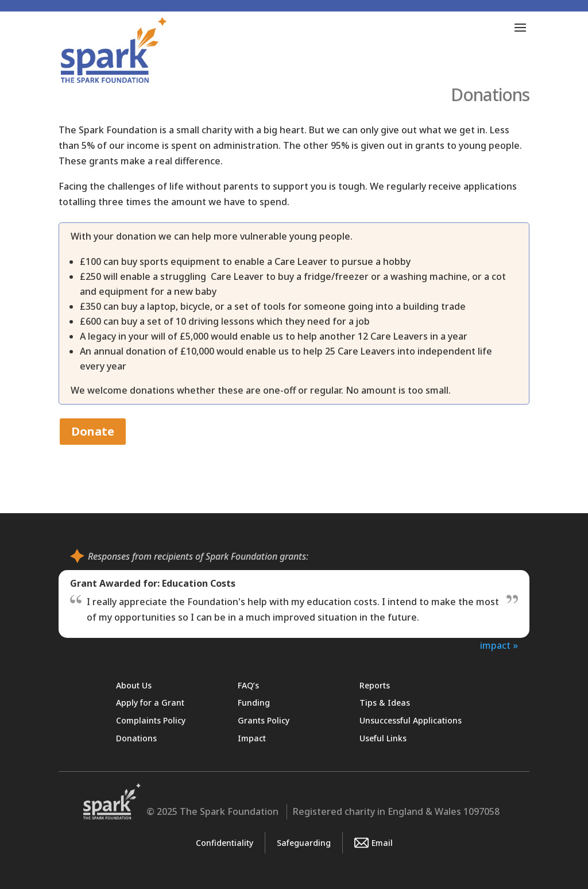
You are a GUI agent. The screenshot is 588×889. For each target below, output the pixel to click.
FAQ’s (248, 685)
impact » (499, 645)
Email (374, 843)
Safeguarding (304, 843)
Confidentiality (225, 843)
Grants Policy (264, 720)
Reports (375, 685)
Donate (93, 431)
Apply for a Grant (150, 703)
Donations (136, 738)
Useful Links (383, 738)
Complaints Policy (151, 720)
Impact (252, 738)
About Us (134, 685)
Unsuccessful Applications (411, 720)
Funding (254, 703)
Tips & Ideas (385, 703)
